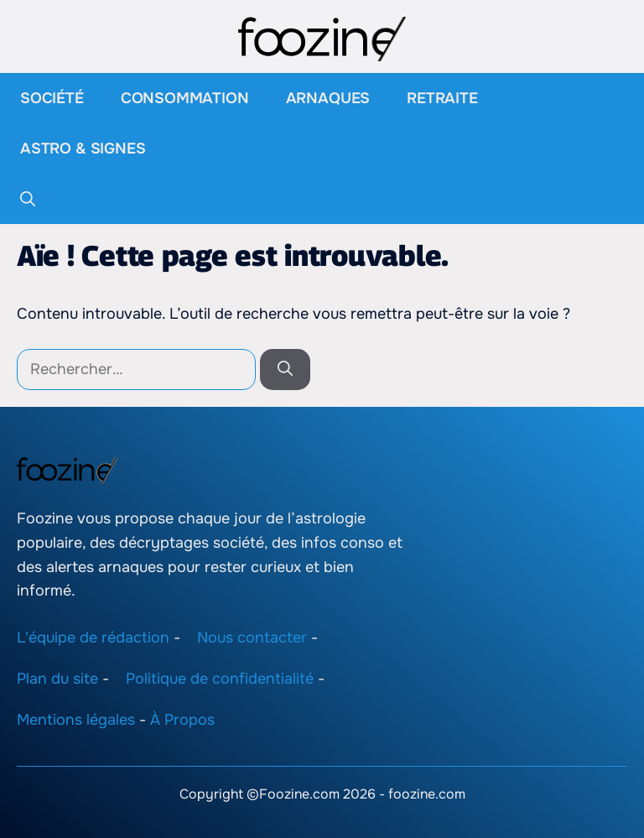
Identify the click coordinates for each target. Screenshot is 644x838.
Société (52, 98)
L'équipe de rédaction (93, 638)
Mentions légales (76, 720)
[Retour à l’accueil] (322, 38)
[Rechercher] (285, 370)
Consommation (185, 98)
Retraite (442, 98)
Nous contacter (252, 638)
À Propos (182, 720)
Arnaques (328, 98)
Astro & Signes (83, 148)
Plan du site (57, 679)
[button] (28, 199)
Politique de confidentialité (220, 679)
